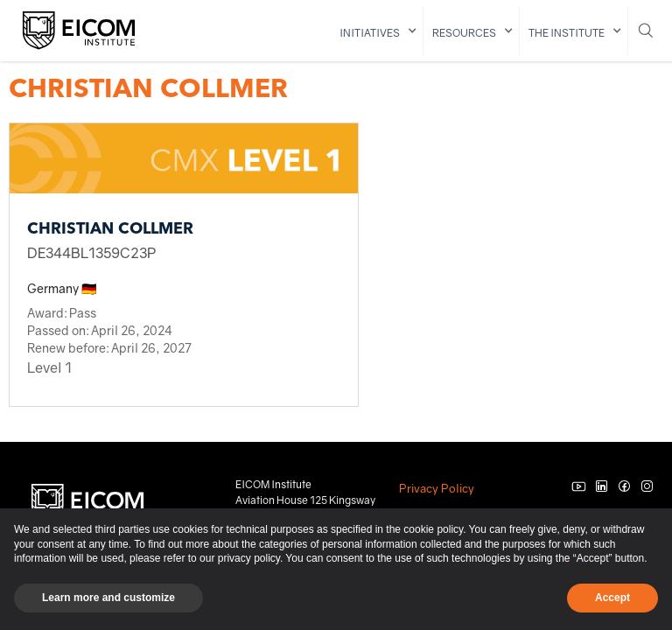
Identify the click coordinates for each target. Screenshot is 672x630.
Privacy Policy (437, 488)
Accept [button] (612, 598)
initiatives (370, 33)
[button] (377, 31)
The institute (567, 33)
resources (464, 33)
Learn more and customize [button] (108, 598)
